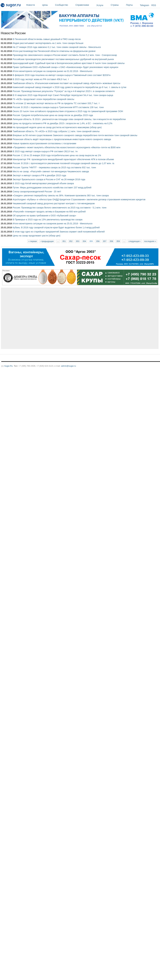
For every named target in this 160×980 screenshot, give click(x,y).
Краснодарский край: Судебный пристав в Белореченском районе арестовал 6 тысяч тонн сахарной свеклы (69, 63)
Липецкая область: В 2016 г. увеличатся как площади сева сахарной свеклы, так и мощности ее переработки (69, 119)
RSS (154, 5)
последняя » (150, 241)
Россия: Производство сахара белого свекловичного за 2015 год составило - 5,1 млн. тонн (60, 208)
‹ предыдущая (47, 241)
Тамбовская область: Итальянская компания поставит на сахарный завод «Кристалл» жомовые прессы (66, 83)
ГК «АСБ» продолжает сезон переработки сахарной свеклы (43, 99)
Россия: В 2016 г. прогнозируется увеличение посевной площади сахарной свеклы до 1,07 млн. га (63, 163)
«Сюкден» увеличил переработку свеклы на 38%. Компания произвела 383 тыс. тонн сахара (61, 195)
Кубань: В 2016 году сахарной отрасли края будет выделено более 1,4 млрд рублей (56, 227)
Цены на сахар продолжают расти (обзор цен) (36, 236)
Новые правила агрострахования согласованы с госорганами (44, 143)
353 (77, 241)
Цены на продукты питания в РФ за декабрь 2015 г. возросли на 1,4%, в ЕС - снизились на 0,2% (62, 123)
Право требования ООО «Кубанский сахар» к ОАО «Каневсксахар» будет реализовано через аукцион (65, 67)
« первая (33, 241)
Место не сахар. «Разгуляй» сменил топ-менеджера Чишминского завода (51, 171)
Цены (48, 5)
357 (105, 241)
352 (71, 241)
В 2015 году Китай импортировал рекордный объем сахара (43, 183)
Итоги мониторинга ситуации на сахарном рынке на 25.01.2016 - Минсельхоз (52, 224)
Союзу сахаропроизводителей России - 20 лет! (37, 192)
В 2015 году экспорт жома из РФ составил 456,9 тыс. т (41, 79)
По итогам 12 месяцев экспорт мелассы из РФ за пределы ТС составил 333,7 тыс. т (56, 103)
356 (98, 241)
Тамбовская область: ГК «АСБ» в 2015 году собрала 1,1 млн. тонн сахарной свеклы (56, 131)
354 (84, 241)
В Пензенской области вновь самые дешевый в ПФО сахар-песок (47, 39)
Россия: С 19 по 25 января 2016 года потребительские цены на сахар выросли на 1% (57, 155)
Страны (118, 5)
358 (111, 241)
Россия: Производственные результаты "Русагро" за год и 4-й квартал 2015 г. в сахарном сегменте (64, 91)
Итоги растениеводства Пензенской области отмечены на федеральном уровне (54, 51)
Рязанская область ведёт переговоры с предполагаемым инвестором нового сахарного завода (62, 139)
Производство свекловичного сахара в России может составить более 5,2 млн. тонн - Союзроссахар (65, 55)
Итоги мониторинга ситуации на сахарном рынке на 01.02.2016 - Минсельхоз (52, 71)
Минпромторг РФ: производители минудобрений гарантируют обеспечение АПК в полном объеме (63, 159)
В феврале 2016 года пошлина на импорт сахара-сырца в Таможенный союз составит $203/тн (62, 75)
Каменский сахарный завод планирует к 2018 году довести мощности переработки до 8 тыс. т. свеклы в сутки (69, 87)
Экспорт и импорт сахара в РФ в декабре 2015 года (39, 175)
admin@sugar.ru (69, 366)
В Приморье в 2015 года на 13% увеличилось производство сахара (48, 220)
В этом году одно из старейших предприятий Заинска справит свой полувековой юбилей (59, 232)
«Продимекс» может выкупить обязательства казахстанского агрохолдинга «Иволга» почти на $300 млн (67, 147)
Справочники (85, 5)
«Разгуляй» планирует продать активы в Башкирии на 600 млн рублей (49, 212)
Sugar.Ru (8, 366)
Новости (33, 5)
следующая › (135, 241)
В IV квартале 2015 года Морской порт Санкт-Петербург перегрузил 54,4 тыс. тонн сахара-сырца (63, 95)
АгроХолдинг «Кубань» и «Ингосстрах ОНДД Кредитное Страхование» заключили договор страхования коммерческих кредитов (79, 199)
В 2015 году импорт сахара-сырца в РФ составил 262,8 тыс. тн (45, 151)
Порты (132, 5)
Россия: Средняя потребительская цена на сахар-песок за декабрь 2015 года (53, 115)
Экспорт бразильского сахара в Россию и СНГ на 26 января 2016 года (49, 179)
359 (118, 241)
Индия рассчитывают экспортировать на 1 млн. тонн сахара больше (48, 43)
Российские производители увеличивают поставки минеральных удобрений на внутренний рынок (63, 59)
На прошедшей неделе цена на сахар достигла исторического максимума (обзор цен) (57, 127)
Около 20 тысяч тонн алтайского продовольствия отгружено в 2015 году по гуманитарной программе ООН (68, 111)
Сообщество (64, 5)
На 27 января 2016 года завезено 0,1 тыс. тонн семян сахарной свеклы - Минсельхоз (57, 47)
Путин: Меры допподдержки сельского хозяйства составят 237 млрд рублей (52, 188)
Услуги (100, 5)
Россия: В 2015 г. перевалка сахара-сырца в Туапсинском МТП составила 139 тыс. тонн (58, 107)
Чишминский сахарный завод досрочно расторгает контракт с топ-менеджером (54, 203)
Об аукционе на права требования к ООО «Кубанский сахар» (44, 216)
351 (64, 241)
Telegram (145, 5)
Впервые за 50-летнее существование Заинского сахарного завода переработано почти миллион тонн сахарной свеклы (75, 135)
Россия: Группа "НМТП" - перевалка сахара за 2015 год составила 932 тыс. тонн (54, 167)
